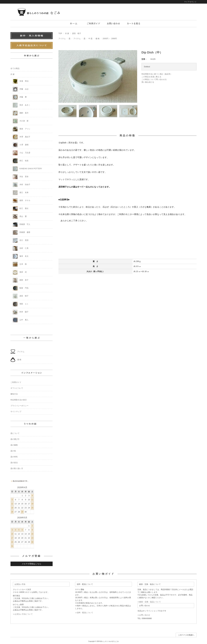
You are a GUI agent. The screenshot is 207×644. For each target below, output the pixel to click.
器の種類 (14, 445)
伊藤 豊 (20, 97)
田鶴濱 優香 (22, 232)
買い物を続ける (148, 82)
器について (15, 433)
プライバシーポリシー (19, 406)
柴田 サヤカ (22, 201)
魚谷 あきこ (22, 105)
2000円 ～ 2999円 (110, 39)
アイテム (62, 39)
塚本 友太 (21, 256)
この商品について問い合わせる (154, 79)
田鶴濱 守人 (22, 224)
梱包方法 (14, 394)
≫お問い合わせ (144, 615)
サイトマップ (16, 412)
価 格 (98, 39)
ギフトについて (17, 388)
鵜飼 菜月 (21, 113)
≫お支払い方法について (23, 614)
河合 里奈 (21, 177)
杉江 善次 (21, 209)
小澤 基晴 (21, 145)
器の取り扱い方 (17, 468)
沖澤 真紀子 (22, 137)
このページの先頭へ (186, 635)
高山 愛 (20, 217)
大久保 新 (21, 121)
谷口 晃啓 (21, 240)
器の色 (13, 451)
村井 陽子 (21, 312)
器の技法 (14, 463)
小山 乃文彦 (22, 153)
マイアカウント (190, 2)
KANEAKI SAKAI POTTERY (27, 169)
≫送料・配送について (84, 613)
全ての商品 (15, 68)
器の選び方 (15, 439)
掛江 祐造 (21, 161)
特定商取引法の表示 (19, 400)
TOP (60, 33)
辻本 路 (20, 264)
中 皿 (90, 39)
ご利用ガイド (16, 382)
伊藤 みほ (21, 89)
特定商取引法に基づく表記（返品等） (157, 74)
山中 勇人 (21, 320)
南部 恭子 (21, 280)
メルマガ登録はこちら (31, 564)
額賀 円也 (21, 288)
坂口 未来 (21, 193)
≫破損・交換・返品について (149, 602)
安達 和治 (21, 81)
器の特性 (14, 457)
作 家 (67, 33)
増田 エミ (21, 304)
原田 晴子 (77, 33)
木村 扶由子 (22, 185)
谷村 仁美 (21, 248)
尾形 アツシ (22, 129)
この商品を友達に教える (151, 77)
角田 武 (20, 272)
